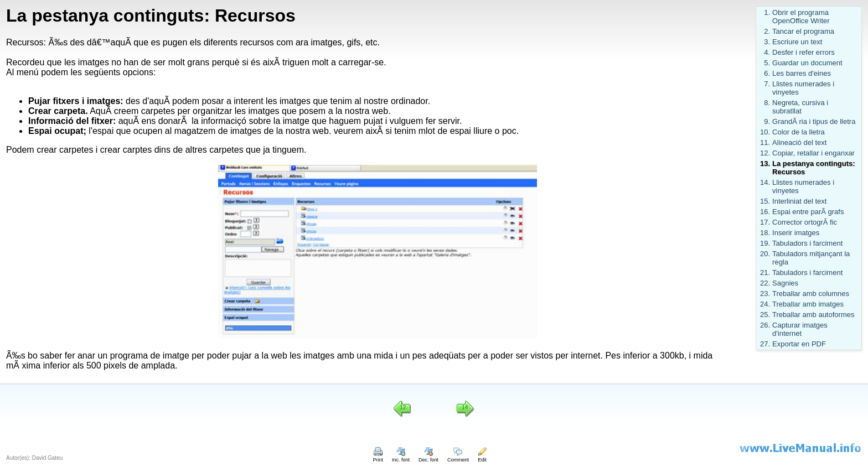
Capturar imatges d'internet (800, 329)
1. (767, 12)
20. (765, 254)
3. (767, 42)
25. (765, 315)
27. (765, 344)
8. (767, 103)
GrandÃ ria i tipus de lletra (814, 121)
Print (378, 457)
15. (765, 201)
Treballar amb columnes (811, 294)
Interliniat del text (799, 201)
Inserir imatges (796, 233)
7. (767, 84)
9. (767, 121)
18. (765, 233)
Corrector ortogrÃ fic (805, 222)
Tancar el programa (803, 31)
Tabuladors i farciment (807, 243)
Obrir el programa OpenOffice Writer (801, 17)
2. (767, 31)
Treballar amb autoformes (813, 315)
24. (765, 304)
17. (765, 222)
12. (765, 153)
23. (765, 294)
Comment (458, 457)
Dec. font (428, 457)
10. (765, 132)
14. (765, 182)
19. (765, 243)
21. (765, 273)
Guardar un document (807, 63)
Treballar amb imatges (808, 304)
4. (767, 52)
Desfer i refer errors (804, 52)
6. (767, 73)
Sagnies (785, 283)
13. (765, 164)
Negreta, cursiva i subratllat (800, 107)
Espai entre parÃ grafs (808, 212)
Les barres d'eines (802, 73)
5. (767, 63)
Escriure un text (797, 42)
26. (765, 325)
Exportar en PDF (799, 344)
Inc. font (401, 457)
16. (765, 212)
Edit (482, 457)
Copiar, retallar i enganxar (813, 153)
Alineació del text (799, 142)
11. (765, 142)
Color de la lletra (799, 132)
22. (765, 283)
